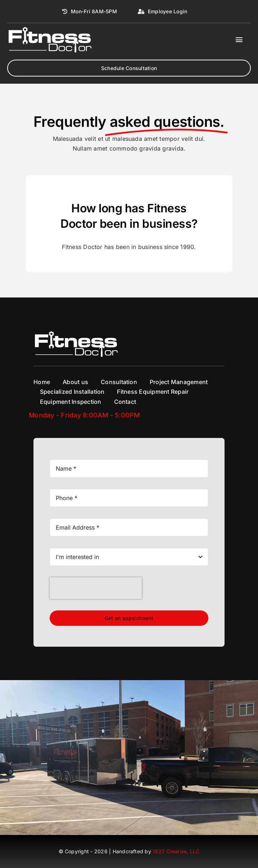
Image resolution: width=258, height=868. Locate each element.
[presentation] (96, 588)
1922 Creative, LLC (176, 851)
